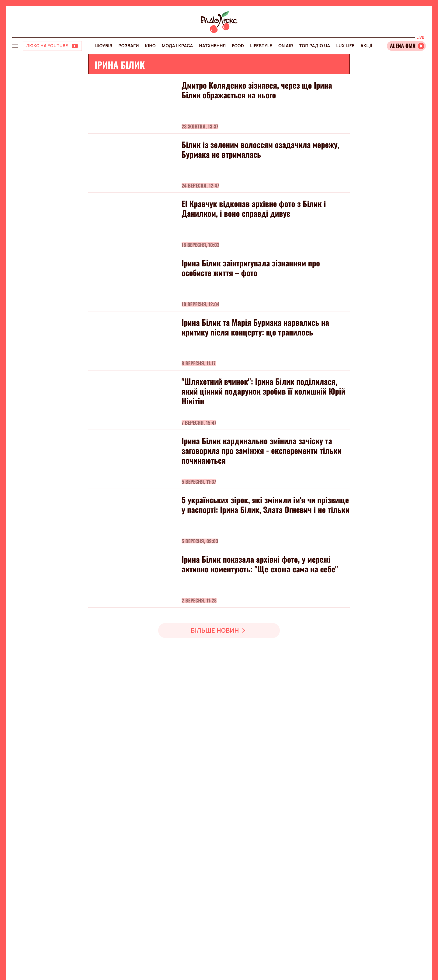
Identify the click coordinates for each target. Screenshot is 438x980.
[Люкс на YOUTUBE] (52, 46)
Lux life (345, 46)
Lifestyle (261, 46)
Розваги (129, 46)
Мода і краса (177, 46)
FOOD (238, 46)
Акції (366, 46)
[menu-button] (15, 46)
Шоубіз (104, 46)
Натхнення (213, 46)
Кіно (150, 46)
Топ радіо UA (315, 46)
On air (286, 46)
